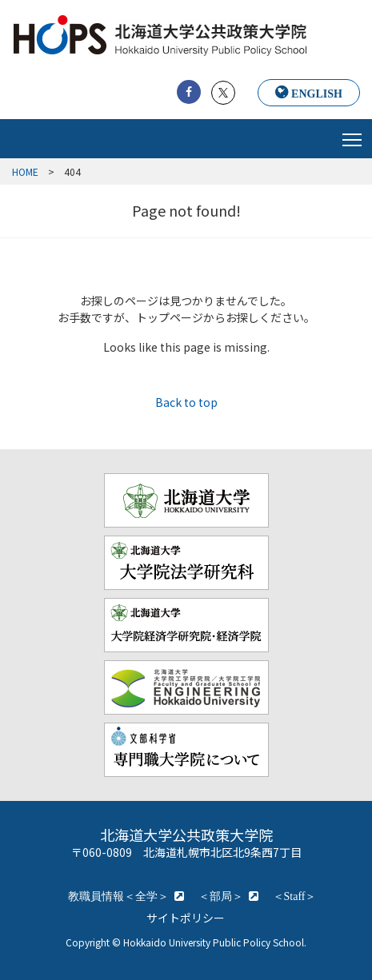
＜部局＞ (221, 896)
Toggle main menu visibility (353, 135)
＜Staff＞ (295, 896)
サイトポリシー (186, 918)
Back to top (186, 402)
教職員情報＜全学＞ (118, 896)
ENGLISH (317, 94)
